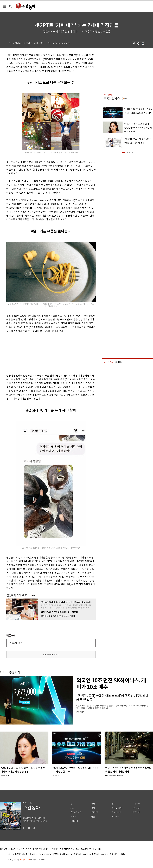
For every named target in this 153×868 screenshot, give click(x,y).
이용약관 (55, 849)
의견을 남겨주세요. (17, 643)
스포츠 (73, 817)
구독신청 (136, 808)
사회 (72, 808)
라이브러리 (116, 812)
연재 (114, 804)
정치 (72, 804)
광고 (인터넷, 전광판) (25, 849)
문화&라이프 (76, 812)
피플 (93, 817)
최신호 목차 (117, 808)
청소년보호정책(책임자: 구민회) (88, 849)
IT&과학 (95, 812)
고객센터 (47, 849)
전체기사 (74, 821)
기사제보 (136, 804)
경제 (93, 804)
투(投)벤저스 (112, 98)
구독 (33, 595)
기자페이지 (116, 817)
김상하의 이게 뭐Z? (17, 595)
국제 (93, 808)
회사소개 (12, 849)
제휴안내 (39, 849)
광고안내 (136, 812)
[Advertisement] (45, 353)
